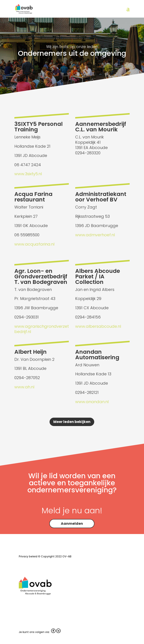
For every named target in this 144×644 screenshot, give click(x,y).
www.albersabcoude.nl (98, 326)
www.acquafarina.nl (34, 244)
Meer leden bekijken (72, 422)
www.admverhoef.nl (95, 235)
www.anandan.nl (92, 402)
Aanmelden (72, 524)
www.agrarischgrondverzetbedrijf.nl (42, 329)
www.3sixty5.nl (28, 174)
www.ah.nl (24, 387)
